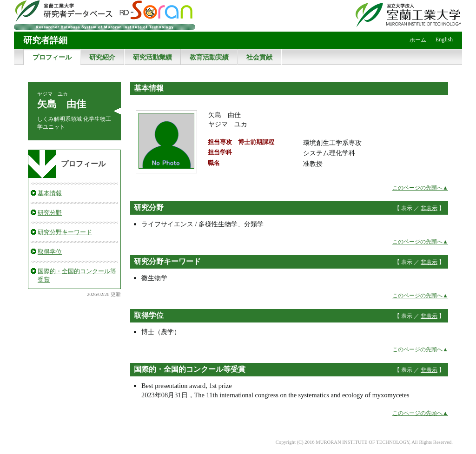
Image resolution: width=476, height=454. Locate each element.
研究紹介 (102, 57)
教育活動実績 (209, 57)
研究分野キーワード (65, 232)
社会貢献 (259, 57)
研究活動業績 (152, 57)
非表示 (429, 208)
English (444, 39)
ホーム (418, 40)
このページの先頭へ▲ (420, 188)
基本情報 (50, 193)
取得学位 (50, 252)
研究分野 (50, 213)
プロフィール (52, 57)
